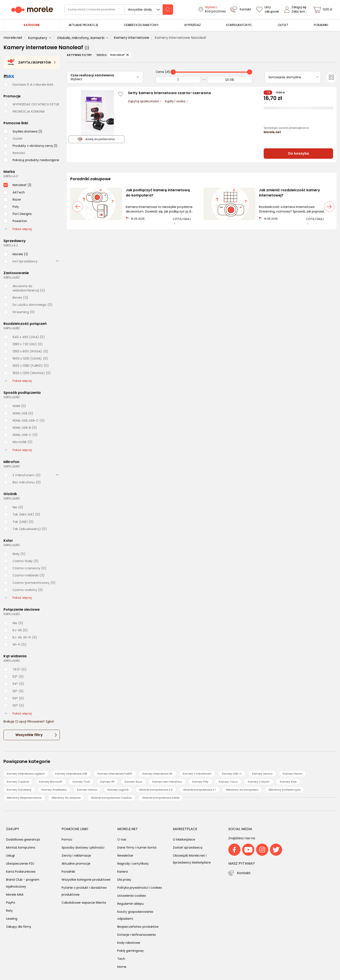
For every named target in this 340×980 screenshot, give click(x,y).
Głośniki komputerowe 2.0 (156, 790)
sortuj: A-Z (11, 176)
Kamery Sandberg (19, 790)
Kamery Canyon (259, 782)
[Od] (178, 80)
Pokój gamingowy (131, 951)
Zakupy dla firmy (19, 927)
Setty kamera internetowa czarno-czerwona (169, 93)
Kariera (123, 872)
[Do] (230, 80)
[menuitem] (83, 25)
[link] (83, 25)
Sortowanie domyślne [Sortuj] (285, 77)
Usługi (10, 856)
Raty (9, 911)
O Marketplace (184, 839)
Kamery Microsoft (51, 782)
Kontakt (244, 873)
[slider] (173, 72)
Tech (121, 959)
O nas (122, 839)
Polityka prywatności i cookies (140, 888)
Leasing (12, 919)
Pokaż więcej (18, 229)
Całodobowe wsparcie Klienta (84, 903)
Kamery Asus (133, 782)
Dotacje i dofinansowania (136, 935)
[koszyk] (324, 10)
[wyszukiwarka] (119, 10)
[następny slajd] (329, 207)
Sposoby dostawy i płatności (83, 847)
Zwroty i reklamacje (76, 856)
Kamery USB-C (232, 774)
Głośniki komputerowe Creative (111, 798)
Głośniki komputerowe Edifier (161, 798)
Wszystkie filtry (29, 735)
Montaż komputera (21, 847)
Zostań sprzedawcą (188, 847)
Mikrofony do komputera (242, 790)
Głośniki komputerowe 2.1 (199, 790)
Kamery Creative (18, 782)
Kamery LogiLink (118, 790)
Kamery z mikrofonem (197, 774)
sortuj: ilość (12, 277)
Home (122, 967)
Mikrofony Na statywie (66, 798)
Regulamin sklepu (131, 904)
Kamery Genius (87, 790)
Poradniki (68, 872)
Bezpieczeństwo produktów (138, 927)
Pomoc (67, 839)
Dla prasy (124, 880)
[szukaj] (168, 10)
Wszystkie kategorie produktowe (86, 880)
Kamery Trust (81, 782)
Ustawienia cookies (132, 896)
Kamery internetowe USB (71, 774)
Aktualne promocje (76, 864)
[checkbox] (23, 131)
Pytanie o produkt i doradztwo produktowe (84, 891)
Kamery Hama (292, 774)
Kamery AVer (288, 782)
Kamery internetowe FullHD (115, 774)
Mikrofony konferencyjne (284, 790)
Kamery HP (107, 782)
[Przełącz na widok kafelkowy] (331, 77)
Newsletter (125, 856)
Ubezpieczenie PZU (20, 864)
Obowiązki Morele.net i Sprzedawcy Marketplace (192, 859)
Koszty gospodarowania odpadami (135, 915)
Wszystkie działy (140, 10)
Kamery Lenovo (262, 774)
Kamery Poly (200, 782)
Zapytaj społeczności (144, 101)
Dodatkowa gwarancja (23, 839)
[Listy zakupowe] (268, 10)
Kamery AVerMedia (54, 790)
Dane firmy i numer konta (137, 847)
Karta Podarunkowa (21, 872)
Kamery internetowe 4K (157, 774)
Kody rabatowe (129, 943)
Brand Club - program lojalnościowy (23, 883)
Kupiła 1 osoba (176, 101)
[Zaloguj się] (297, 10)
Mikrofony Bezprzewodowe (24, 798)
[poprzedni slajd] (78, 207)
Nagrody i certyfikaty (133, 864)
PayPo (11, 903)
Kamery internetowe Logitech (26, 774)
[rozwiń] (57, 261)
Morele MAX (15, 895)
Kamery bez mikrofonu (167, 782)
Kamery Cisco (228, 782)
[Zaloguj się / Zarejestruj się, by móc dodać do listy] (121, 94)
